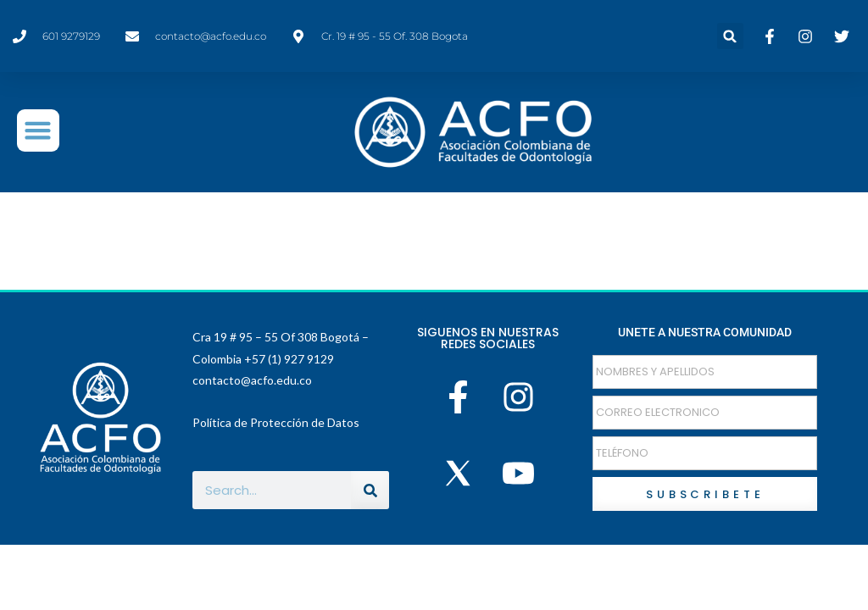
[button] (730, 36)
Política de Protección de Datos (276, 422)
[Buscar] (370, 490)
